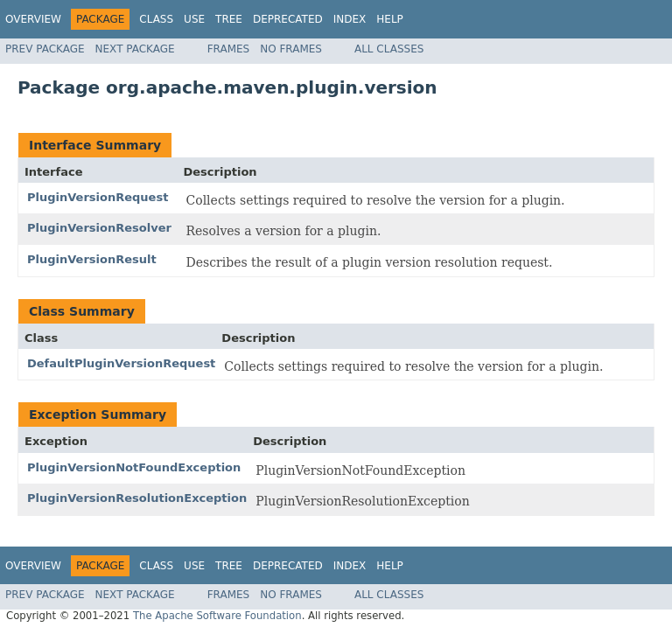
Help (390, 19)
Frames (229, 49)
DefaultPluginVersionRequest (121, 363)
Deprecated (288, 19)
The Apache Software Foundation (217, 616)
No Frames (291, 49)
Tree (229, 19)
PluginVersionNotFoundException (134, 467)
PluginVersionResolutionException (137, 498)
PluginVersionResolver (99, 228)
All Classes (389, 49)
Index (350, 19)
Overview (33, 19)
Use (194, 19)
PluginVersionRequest (98, 197)
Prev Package (45, 49)
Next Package (135, 49)
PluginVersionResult (92, 259)
